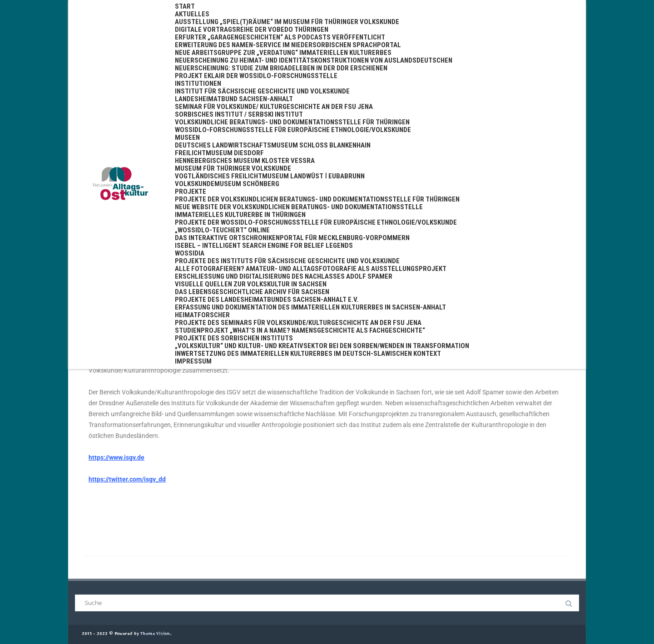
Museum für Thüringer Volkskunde (233, 168)
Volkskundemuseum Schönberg (227, 184)
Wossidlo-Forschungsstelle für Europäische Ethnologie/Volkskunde (293, 130)
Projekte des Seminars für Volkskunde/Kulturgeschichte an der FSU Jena (298, 323)
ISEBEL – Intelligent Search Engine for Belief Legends (264, 246)
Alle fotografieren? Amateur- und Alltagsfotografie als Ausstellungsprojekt (311, 269)
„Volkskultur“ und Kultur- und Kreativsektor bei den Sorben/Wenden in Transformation (322, 346)
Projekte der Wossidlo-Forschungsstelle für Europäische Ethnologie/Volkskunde (316, 222)
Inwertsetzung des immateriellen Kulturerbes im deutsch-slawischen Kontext (308, 354)
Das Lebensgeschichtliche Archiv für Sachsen (252, 292)
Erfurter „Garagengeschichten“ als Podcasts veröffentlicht (280, 37)
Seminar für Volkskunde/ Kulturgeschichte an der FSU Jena (274, 107)
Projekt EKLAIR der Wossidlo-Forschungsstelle (256, 76)
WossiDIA (190, 253)
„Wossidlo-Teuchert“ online (222, 230)
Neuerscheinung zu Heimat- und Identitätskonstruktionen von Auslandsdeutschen (314, 60)
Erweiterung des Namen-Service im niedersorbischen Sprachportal (288, 45)
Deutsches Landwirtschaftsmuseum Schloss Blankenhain (273, 145)
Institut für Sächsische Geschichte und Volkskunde (262, 91)
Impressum (193, 361)
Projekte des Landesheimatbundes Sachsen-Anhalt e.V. (267, 300)
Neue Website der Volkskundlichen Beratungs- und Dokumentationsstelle (299, 207)
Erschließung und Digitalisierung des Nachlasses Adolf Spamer (284, 276)
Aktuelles (192, 14)
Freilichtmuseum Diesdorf (219, 153)
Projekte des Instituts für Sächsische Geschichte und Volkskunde (287, 261)
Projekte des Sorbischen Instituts (234, 338)
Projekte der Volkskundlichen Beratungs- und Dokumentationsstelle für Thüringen (317, 199)
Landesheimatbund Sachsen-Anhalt (234, 99)
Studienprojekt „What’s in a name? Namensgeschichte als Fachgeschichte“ (300, 330)
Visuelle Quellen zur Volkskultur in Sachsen (251, 284)
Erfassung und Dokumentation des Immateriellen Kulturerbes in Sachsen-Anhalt (310, 307)
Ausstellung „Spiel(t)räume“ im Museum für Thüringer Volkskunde (287, 22)
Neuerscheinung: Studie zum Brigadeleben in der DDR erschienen (281, 68)
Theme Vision (155, 634)
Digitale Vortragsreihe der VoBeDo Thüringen (252, 29)
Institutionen (198, 84)
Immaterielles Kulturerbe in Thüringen (240, 215)
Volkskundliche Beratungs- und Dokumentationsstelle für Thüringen (292, 122)
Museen (187, 138)
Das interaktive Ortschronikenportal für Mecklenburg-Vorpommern (292, 238)
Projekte (191, 192)
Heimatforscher (202, 315)
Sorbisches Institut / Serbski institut (239, 114)
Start (185, 6)
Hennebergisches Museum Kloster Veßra (245, 161)
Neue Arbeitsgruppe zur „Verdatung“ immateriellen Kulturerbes (283, 53)
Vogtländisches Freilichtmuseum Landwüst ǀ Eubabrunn (270, 176)
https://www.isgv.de (116, 457)
